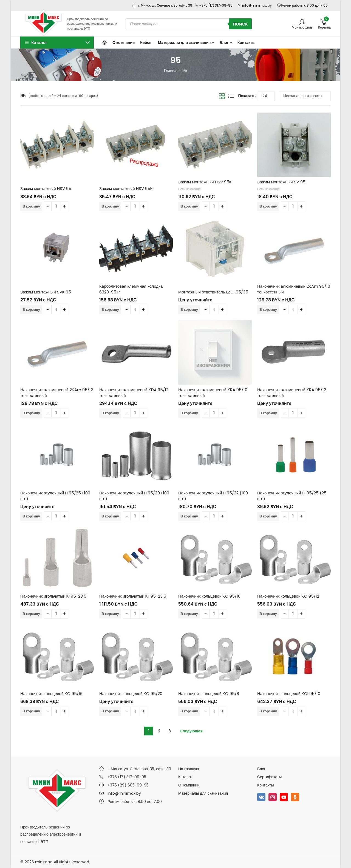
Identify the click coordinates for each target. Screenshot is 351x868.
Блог (261, 769)
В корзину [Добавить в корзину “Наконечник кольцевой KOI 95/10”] (268, 711)
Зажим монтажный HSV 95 (46, 188)
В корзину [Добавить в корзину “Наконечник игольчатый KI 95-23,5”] (31, 614)
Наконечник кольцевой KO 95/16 (51, 694)
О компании (189, 785)
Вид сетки (222, 96)
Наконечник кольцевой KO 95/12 (288, 596)
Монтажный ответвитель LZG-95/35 (213, 292)
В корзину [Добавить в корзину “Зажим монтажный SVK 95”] (31, 310)
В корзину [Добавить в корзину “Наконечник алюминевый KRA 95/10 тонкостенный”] (189, 413)
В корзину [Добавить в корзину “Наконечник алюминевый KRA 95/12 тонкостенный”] (268, 413)
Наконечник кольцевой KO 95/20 (131, 694)
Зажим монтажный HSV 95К (126, 188)
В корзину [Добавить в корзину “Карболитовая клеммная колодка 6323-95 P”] (110, 310)
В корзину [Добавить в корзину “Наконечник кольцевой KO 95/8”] (189, 711)
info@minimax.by (124, 793)
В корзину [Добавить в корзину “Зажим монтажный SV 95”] (268, 206)
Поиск (240, 24)
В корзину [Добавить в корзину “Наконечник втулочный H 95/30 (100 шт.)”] (110, 516)
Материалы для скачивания (203, 793)
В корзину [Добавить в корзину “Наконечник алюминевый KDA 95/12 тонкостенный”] (110, 413)
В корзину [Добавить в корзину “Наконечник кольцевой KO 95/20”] (110, 711)
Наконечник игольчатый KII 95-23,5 (133, 596)
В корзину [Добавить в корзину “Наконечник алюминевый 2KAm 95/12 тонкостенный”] (31, 413)
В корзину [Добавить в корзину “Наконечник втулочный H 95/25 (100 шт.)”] (31, 516)
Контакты (265, 785)
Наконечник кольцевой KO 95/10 (209, 596)
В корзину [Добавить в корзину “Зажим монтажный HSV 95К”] (110, 206)
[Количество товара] (56, 206)
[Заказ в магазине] (305, 96)
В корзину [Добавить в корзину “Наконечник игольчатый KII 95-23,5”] (110, 614)
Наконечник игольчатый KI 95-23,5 (53, 596)
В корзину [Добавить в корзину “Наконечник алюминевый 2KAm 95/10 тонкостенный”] (268, 310)
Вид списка (231, 96)
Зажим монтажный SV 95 (281, 182)
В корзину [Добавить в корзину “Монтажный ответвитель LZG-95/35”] (189, 310)
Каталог (185, 777)
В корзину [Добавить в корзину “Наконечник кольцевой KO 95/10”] (189, 614)
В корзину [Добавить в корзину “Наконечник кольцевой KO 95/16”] (31, 711)
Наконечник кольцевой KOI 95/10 (289, 694)
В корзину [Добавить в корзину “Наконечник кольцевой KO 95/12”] (268, 614)
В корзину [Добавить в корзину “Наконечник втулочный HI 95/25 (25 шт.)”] (268, 516)
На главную (189, 769)
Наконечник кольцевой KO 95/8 (209, 694)
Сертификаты (269, 777)
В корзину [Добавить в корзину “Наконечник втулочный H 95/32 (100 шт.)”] (189, 516)
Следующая (191, 731)
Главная (171, 71)
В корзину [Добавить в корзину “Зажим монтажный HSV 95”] (31, 206)
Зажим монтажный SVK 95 (46, 292)
